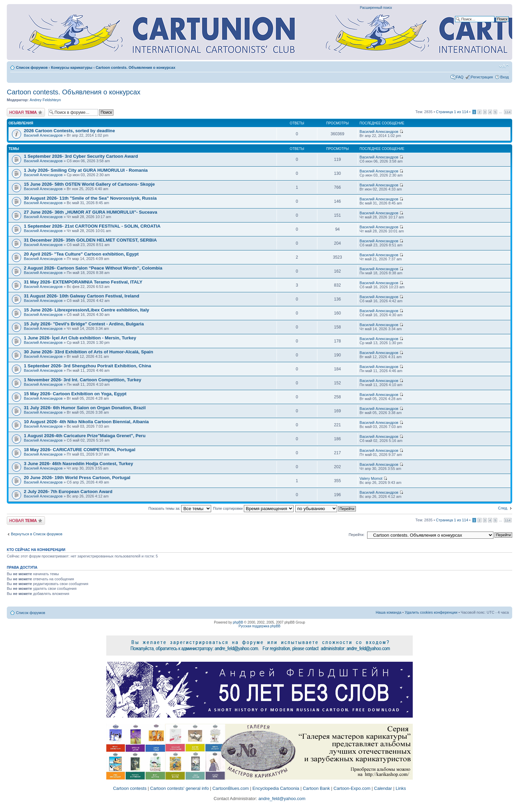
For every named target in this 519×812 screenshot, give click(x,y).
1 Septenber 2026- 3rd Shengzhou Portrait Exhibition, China (88, 366)
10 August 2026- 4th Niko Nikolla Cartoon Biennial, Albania (86, 422)
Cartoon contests (130, 788)
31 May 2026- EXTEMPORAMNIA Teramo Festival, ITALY (83, 282)
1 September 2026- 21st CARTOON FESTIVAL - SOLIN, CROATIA (92, 226)
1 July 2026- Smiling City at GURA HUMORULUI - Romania (86, 170)
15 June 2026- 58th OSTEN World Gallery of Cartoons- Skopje (89, 184)
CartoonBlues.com (231, 788)
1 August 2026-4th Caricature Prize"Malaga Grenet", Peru (85, 436)
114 (508, 112)
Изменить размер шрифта (504, 66)
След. (503, 508)
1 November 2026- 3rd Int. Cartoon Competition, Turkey (83, 380)
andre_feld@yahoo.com (281, 799)
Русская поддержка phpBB (259, 626)
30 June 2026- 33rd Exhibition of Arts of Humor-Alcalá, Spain (89, 352)
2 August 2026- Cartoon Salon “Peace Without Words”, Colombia (93, 268)
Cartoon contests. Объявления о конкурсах (136, 67)
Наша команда (388, 612)
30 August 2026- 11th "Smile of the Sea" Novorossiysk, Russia (90, 198)
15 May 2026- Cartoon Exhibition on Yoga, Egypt (75, 394)
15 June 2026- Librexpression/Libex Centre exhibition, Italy (86, 310)
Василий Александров (43, 135)
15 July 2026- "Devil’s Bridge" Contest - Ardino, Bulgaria (84, 324)
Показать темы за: (180, 508)
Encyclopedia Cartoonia (276, 788)
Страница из (452, 112)
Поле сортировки (253, 508)
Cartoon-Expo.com (352, 788)
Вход (505, 77)
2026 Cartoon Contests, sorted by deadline (69, 131)
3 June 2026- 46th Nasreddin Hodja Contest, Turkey (78, 464)
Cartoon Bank (316, 788)
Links (401, 788)
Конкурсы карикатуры (72, 67)
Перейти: (357, 535)
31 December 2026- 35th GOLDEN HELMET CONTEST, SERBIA (90, 240)
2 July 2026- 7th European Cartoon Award (68, 492)
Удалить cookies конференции (431, 612)
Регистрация (482, 77)
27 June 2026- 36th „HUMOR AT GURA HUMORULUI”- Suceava (91, 212)
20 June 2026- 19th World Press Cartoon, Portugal (77, 478)
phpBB (238, 622)
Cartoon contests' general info (179, 788)
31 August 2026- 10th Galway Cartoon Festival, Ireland (82, 296)
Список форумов (32, 67)
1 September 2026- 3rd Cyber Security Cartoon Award (81, 156)
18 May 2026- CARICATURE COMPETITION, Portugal (80, 450)
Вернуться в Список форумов (37, 534)
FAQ (460, 77)
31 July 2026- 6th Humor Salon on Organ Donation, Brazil (85, 408)
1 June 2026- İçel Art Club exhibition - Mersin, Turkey (80, 338)
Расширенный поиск (376, 8)
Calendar (383, 788)
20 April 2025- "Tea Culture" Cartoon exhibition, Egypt (81, 254)
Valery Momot (371, 478)
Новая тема (26, 112)
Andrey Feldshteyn (45, 100)
